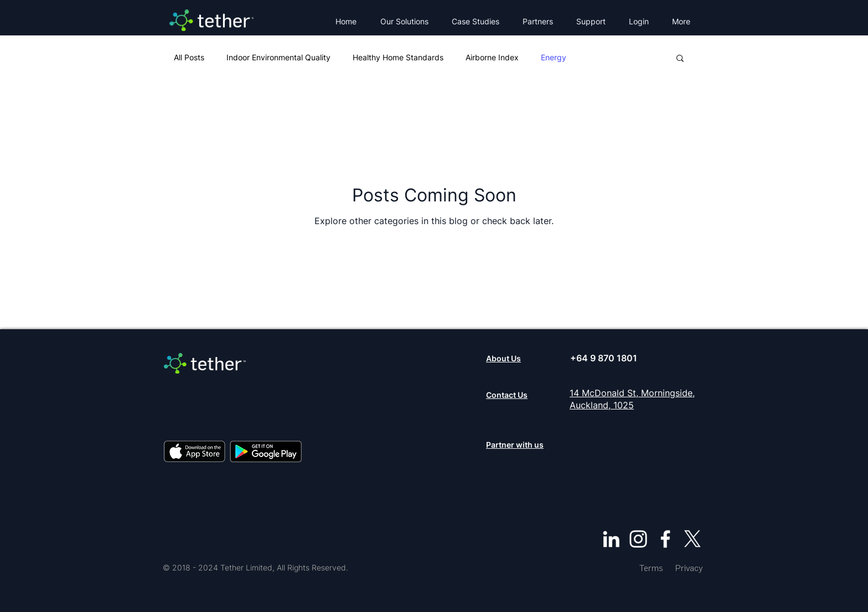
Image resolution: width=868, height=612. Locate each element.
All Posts (189, 57)
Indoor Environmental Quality (278, 57)
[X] (693, 539)
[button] (408, 22)
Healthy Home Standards (398, 57)
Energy (554, 57)
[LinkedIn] (611, 539)
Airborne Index (492, 57)
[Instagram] (638, 539)
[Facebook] (665, 539)
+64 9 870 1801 (604, 358)
